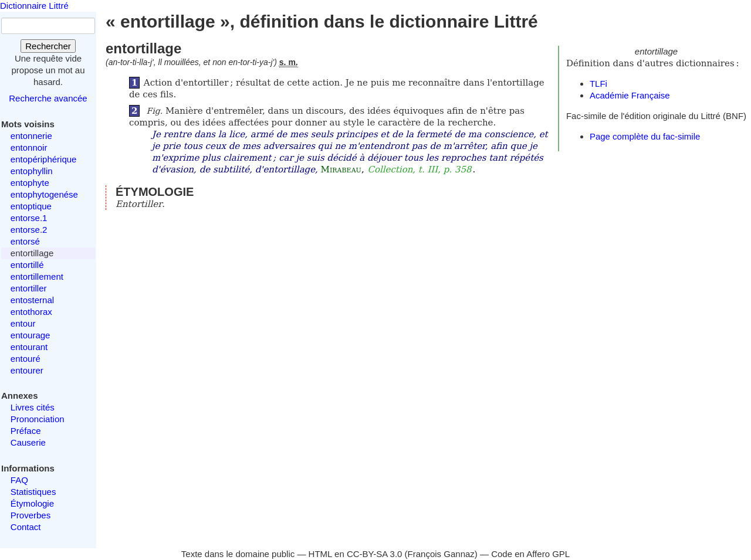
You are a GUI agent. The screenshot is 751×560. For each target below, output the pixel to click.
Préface (26, 431)
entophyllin (32, 171)
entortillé (27, 265)
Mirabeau (341, 169)
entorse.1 (29, 218)
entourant (29, 347)
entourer (27, 370)
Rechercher (48, 46)
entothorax (31, 312)
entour (23, 323)
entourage (31, 335)
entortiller (29, 288)
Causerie (28, 442)
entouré (26, 359)
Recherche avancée (48, 98)
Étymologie (32, 503)
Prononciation (38, 419)
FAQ (19, 480)
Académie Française (630, 95)
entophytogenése (44, 194)
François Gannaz (441, 554)
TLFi (598, 84)
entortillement (37, 276)
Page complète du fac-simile (645, 136)
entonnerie (31, 136)
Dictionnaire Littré (34, 6)
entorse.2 (29, 230)
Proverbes (31, 515)
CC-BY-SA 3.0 (375, 554)
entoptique (31, 206)
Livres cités (33, 407)
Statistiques (33, 492)
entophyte (30, 183)
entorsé (25, 241)
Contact (26, 527)
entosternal (32, 300)
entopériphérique (44, 159)
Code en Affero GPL (530, 554)
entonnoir (29, 147)
